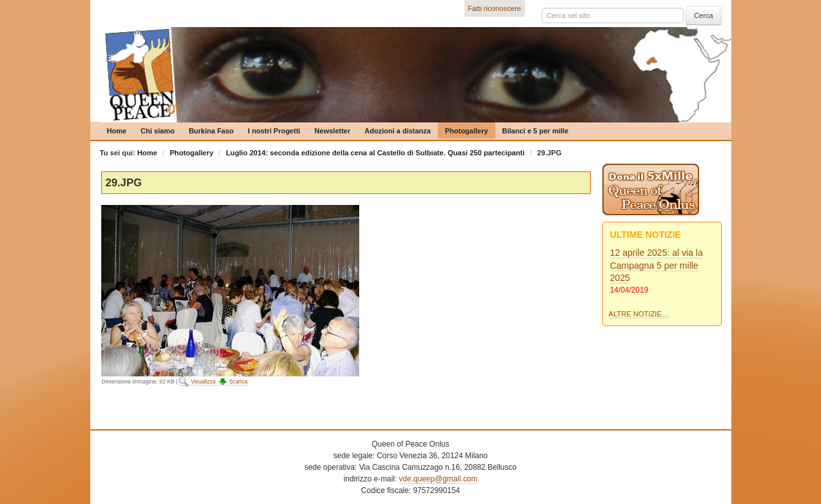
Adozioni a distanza (398, 131)
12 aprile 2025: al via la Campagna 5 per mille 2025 (657, 265)
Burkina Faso (212, 131)
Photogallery (467, 131)
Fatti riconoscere (494, 8)
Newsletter (333, 131)
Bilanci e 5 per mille (536, 131)
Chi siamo (158, 131)
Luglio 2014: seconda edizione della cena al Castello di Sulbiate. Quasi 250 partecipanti (375, 153)
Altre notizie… (638, 314)
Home (117, 131)
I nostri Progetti (274, 131)
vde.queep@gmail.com (439, 479)
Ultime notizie (646, 235)
